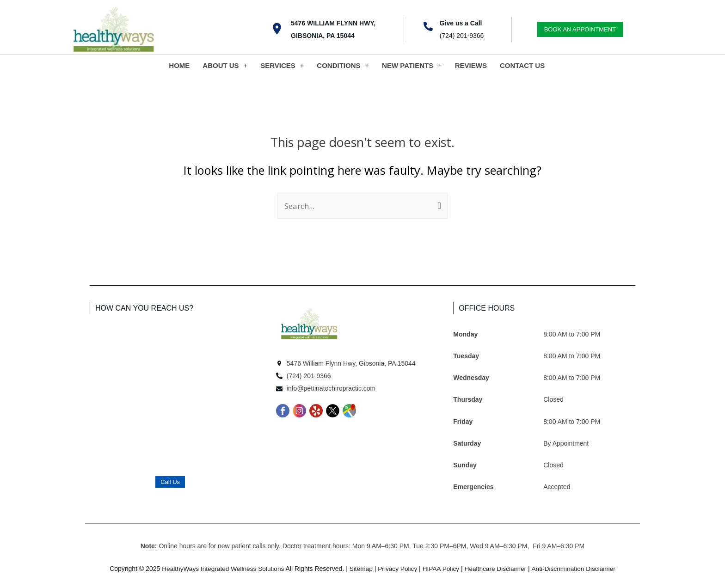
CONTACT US (522, 65)
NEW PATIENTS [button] (412, 65)
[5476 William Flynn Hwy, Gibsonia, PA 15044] (277, 29)
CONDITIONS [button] (343, 65)
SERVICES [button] (282, 65)
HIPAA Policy (441, 569)
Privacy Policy (397, 569)
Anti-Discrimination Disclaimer (577, 569)
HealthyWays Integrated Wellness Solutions (220, 569)
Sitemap (360, 569)
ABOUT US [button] (225, 65)
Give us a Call (461, 23)
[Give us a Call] (428, 26)
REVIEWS (471, 65)
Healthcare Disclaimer (497, 569)
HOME (179, 65)
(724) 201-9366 (462, 36)
